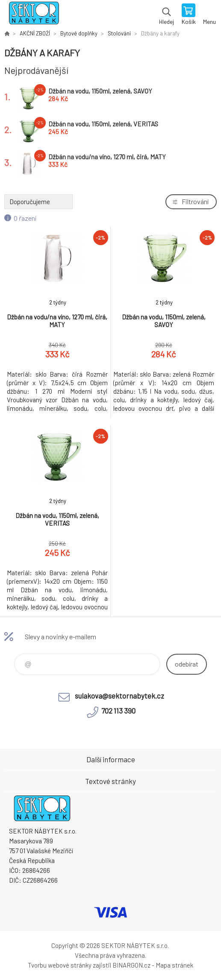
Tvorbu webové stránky (60, 965)
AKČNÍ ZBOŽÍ (35, 33)
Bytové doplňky (79, 33)
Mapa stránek (174, 965)
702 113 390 (118, 711)
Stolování (119, 33)
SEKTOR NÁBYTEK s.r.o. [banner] (34, 15)
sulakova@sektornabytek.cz (119, 696)
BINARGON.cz (131, 965)
